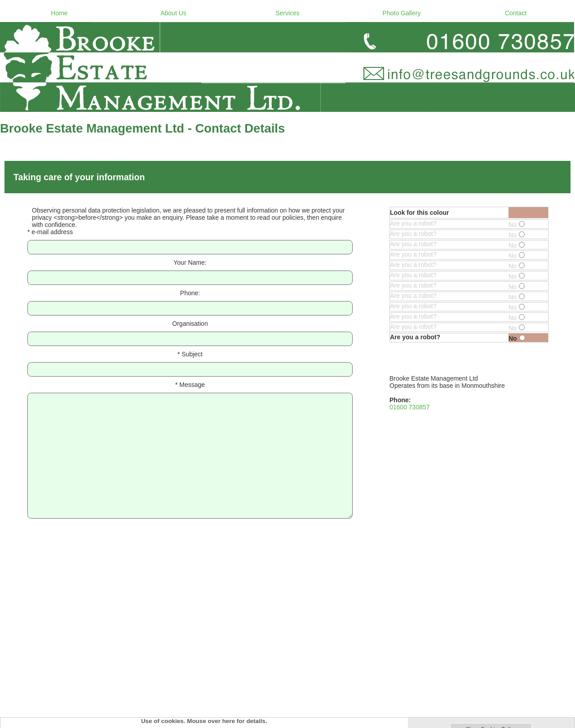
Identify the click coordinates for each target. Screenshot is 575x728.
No (517, 225)
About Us (173, 13)
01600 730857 (410, 407)
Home (59, 13)
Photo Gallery (402, 13)
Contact (516, 13)
